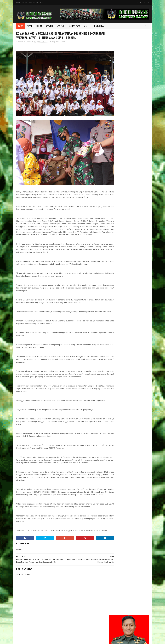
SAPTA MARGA (129, 160)
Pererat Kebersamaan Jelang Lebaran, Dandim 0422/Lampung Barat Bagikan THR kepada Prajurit (129, 149)
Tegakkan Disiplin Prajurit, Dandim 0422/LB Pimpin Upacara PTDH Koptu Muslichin (135, 187)
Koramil (50, 26)
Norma (39, 26)
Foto (113, 274)
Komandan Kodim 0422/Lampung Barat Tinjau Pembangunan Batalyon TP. (135, 174)
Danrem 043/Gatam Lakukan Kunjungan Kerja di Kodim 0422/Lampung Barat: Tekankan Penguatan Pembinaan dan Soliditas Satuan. (128, 122)
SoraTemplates (76, 641)
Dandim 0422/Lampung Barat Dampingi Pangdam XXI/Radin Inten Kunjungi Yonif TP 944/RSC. (136, 107)
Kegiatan (25, 2)
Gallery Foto (33, 2)
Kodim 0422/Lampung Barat (37, 641)
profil (113, 290)
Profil (29, 26)
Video (41, 2)
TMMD (113, 295)
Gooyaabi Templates (88, 641)
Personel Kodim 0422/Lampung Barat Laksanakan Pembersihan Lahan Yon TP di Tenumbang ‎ (135, 211)
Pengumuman (98, 26)
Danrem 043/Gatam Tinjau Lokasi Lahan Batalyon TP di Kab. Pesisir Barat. (135, 95)
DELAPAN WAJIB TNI (131, 196)
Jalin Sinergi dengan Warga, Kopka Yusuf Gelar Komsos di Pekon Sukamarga (136, 136)
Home (18, 2)
